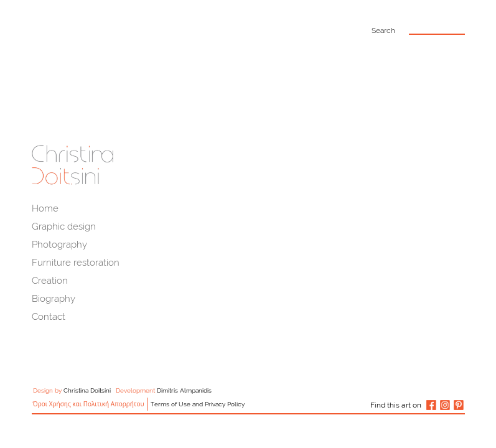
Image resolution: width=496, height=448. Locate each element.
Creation (50, 281)
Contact (49, 317)
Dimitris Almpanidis (184, 390)
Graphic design (64, 226)
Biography (54, 299)
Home (45, 208)
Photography (59, 245)
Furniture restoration (76, 263)
